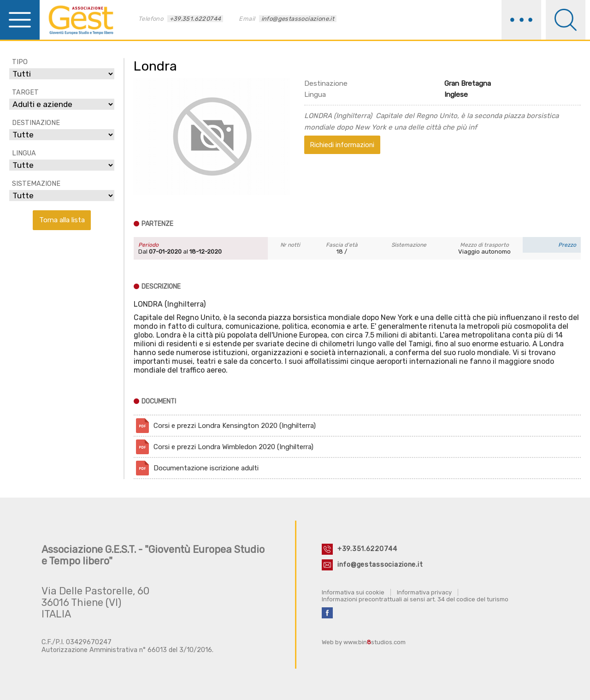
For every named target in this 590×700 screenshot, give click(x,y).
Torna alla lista (62, 220)
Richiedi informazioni (342, 145)
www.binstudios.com (375, 642)
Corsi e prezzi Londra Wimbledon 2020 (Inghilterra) (233, 447)
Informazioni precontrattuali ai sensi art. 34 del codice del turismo (415, 599)
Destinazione (326, 83)
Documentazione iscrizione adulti (206, 468)
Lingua (315, 95)
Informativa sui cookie (353, 592)
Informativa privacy (424, 592)
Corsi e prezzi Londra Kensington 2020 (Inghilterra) (235, 426)
